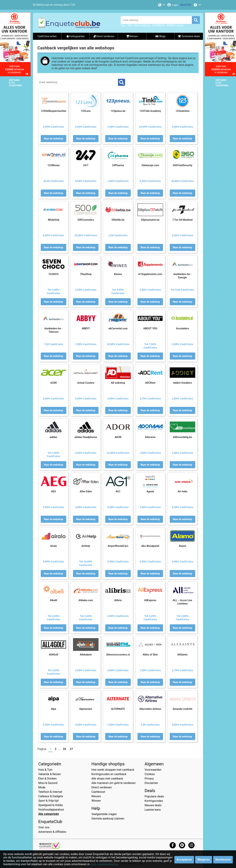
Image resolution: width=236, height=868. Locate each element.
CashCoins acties (47, 36)
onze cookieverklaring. (104, 864)
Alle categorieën (49, 814)
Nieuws (96, 796)
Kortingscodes (154, 801)
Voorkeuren (223, 860)
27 (71, 749)
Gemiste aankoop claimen (108, 819)
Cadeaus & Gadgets (51, 796)
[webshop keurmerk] (50, 848)
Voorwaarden (153, 770)
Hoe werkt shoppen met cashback (113, 770)
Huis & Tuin (45, 770)
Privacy (149, 779)
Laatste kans (153, 810)
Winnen (96, 801)
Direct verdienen (102, 787)
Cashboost (98, 792)
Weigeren (204, 860)
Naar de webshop (54, 139)
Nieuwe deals (153, 805)
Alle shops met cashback (107, 779)
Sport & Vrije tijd (48, 801)
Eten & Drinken (47, 779)
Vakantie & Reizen (50, 774)
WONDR (171, 25)
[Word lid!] (186, 5)
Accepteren (184, 860)
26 (64, 749)
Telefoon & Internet (50, 792)
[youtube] (182, 845)
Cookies (150, 774)
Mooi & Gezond (48, 783)
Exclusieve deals (189, 36)
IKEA (130, 25)
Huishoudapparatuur (51, 810)
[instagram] (191, 845)
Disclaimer (151, 783)
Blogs (161, 36)
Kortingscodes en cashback (109, 774)
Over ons (44, 827)
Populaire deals (154, 796)
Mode (42, 787)
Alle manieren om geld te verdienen (113, 783)
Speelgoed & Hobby (51, 805)
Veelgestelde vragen (104, 814)
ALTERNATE (158, 25)
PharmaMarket (142, 25)
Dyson (180, 25)
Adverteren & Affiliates (52, 832)
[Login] (172, 5)
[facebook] (173, 845)
